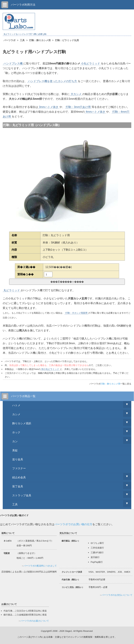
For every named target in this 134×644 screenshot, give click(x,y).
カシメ (16, 414)
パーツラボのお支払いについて (117, 595)
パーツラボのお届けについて (35, 621)
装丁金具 (18, 486)
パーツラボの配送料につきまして (40, 566)
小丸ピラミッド (91, 63)
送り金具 (18, 459)
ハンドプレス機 (13, 63)
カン (15, 441)
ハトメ (16, 405)
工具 (15, 504)
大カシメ (76, 94)
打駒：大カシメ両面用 (76, 313)
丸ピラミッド (12, 290)
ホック (16, 432)
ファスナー (19, 468)
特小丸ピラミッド (50, 369)
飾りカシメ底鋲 (22, 423)
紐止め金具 (19, 477)
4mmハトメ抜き (95, 112)
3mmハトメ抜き (49, 107)
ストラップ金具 (22, 495)
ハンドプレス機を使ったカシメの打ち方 (52, 81)
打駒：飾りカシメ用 (110, 384)
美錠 (15, 450)
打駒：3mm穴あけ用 (78, 107)
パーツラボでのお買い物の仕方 (73, 524)
